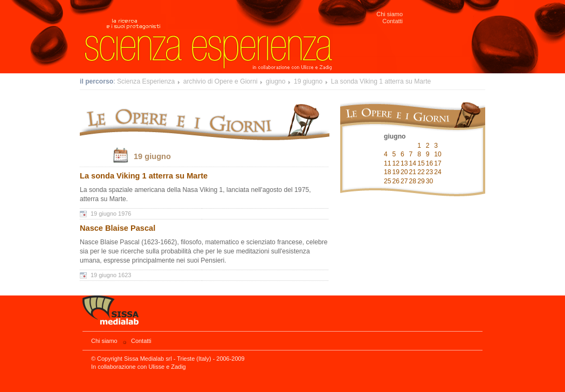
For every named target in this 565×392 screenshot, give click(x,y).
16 (430, 163)
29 (421, 181)
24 (438, 172)
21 (413, 172)
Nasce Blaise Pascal (118, 228)
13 (404, 163)
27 (404, 181)
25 (388, 181)
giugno (276, 81)
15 (421, 163)
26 (396, 181)
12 (396, 163)
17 (438, 163)
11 (388, 163)
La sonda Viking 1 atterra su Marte (381, 81)
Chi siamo (390, 14)
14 (413, 163)
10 (438, 154)
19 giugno (308, 81)
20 (404, 172)
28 (413, 181)
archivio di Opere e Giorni (221, 81)
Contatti (392, 21)
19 (396, 172)
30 (430, 181)
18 (388, 172)
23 (430, 172)
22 (421, 172)
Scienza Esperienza (146, 81)
